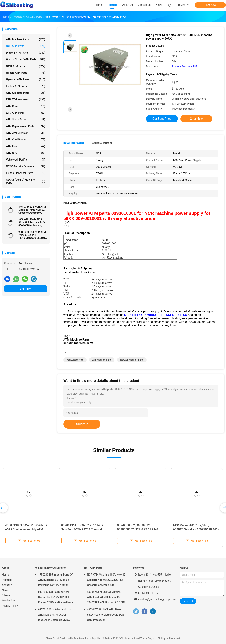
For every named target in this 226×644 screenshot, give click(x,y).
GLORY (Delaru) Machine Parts (26, 181)
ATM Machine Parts (26, 39)
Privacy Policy (10, 606)
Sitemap (7, 595)
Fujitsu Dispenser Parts (26, 173)
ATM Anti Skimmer (26, 133)
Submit (82, 424)
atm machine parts (102, 360)
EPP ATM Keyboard (26, 99)
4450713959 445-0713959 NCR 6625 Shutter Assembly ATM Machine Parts (26, 529)
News (5, 590)
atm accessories (75, 360)
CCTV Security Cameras (26, 166)
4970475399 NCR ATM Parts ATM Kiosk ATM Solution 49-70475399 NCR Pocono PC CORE (106, 597)
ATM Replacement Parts (26, 126)
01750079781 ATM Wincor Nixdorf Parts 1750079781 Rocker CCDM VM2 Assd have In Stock (57, 598)
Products (7, 580)
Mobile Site (8, 601)
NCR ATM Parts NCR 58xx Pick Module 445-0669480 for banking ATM (32, 222)
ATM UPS (26, 153)
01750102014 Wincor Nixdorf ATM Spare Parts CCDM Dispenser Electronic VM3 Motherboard (55, 615)
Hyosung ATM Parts (26, 79)
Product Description (101, 143)
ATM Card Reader (26, 140)
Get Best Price (162, 119)
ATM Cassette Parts (26, 93)
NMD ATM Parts (26, 66)
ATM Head (26, 146)
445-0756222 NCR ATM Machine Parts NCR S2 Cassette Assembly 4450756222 (32, 210)
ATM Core (26, 106)
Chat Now (210, 5)
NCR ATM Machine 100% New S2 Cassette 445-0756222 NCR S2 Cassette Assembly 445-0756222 (106, 580)
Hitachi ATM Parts (26, 73)
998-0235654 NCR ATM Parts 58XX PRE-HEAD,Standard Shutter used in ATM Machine (32, 235)
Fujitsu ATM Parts (26, 86)
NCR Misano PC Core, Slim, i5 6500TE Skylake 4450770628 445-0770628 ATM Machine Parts (196, 529)
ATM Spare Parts (26, 120)
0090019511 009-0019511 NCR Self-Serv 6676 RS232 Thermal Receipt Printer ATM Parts (82, 529)
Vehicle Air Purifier (26, 160)
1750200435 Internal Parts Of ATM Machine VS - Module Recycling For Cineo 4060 (55, 580)
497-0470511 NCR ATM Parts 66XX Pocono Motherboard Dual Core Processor (106, 615)
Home (5, 575)
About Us (7, 585)
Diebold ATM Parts (26, 53)
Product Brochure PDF (185, 66)
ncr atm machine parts (132, 360)
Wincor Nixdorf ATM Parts (26, 59)
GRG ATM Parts (26, 113)
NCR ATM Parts (26, 46)
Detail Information (74, 143)
